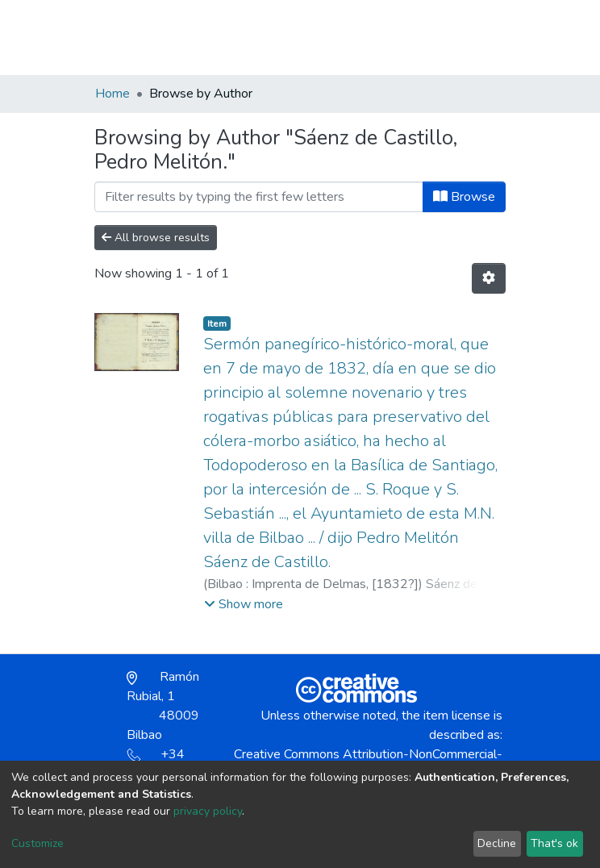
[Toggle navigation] (495, 37)
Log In (447, 37)
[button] (412, 45)
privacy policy (208, 811)
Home (112, 94)
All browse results (156, 238)
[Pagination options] (489, 278)
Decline (497, 843)
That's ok (554, 843)
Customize (37, 843)
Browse (464, 197)
